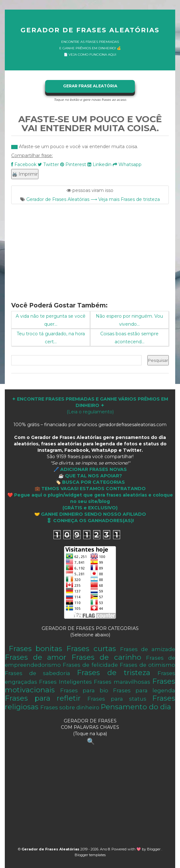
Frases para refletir (43, 698)
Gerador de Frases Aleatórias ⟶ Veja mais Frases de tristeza (93, 199)
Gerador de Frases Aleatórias (90, 30)
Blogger (154, 849)
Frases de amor (36, 657)
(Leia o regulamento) (90, 405)
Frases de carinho (106, 657)
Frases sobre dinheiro (70, 707)
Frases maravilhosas (122, 682)
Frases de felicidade (90, 665)
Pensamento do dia (136, 707)
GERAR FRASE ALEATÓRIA (90, 86)
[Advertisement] (90, 249)
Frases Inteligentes (65, 682)
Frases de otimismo (147, 665)
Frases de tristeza (114, 673)
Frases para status (117, 699)
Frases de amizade (148, 649)
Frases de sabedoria (37, 673)
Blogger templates (90, 855)
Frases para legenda (144, 690)
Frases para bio (84, 690)
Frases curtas (91, 649)
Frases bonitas (36, 649)
